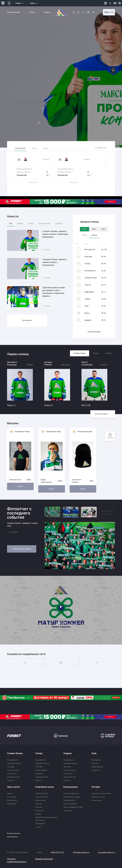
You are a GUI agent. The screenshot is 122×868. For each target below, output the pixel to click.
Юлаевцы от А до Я (99, 797)
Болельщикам (71, 787)
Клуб (94, 753)
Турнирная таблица (15, 763)
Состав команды (14, 770)
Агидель (47, 12)
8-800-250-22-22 (57, 855)
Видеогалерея (12, 800)
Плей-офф (11, 767)
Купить (20, 486)
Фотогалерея (12, 797)
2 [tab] (44, 123)
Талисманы (68, 810)
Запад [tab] (85, 235)
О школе (38, 830)
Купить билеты (13, 840)
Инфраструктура (98, 767)
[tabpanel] (61, 77)
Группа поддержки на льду (74, 807)
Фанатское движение (72, 793)
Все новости (27, 320)
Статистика (12, 774)
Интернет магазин (14, 836)
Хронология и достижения (102, 793)
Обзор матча (33, 182)
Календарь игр (101, 148)
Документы (96, 770)
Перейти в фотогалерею (22, 549)
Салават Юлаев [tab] (22, 148)
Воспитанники (97, 800)
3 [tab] (49, 123)
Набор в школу (41, 800)
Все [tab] (11, 223)
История (39, 814)
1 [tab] (39, 123)
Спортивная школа (45, 787)
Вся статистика (103, 414)
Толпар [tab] (39, 148)
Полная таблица (94, 332)
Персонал (11, 780)
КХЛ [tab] (85, 229)
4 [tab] (54, 123)
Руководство (97, 760)
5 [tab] (60, 123)
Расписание (40, 810)
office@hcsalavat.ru (81, 855)
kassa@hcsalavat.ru (107, 855)
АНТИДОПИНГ (41, 826)
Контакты (95, 763)
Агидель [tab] (53, 148)
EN (93, 12)
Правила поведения (44, 862)
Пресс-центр (13, 787)
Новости (10, 793)
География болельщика (73, 797)
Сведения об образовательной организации (42, 820)
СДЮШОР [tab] (59, 223)
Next (118, 77)
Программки (12, 804)
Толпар (32, 12)
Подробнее (17, 123)
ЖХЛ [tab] (103, 229)
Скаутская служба (42, 797)
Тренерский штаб (14, 777)
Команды (39, 807)
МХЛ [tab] (94, 229)
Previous (4, 77)
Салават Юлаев (14, 12)
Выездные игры (70, 800)
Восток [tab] (94, 235)
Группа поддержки (71, 804)
